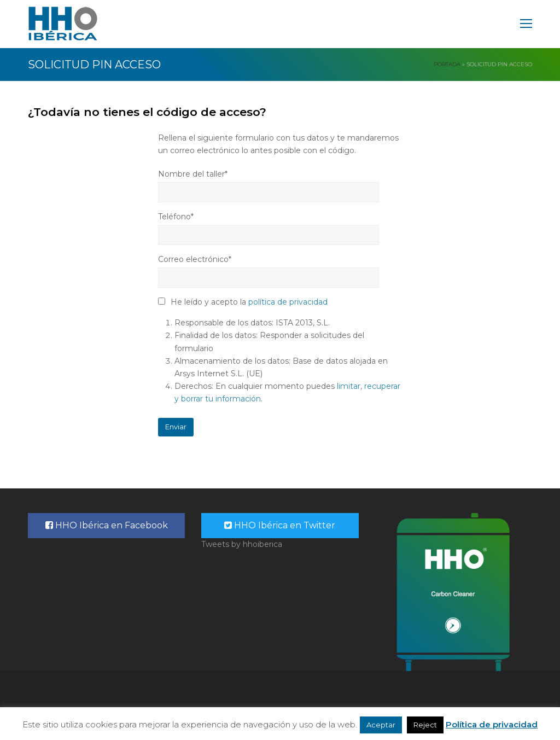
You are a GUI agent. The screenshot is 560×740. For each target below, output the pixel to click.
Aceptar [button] (381, 725)
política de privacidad (288, 302)
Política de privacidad (492, 724)
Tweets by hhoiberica (242, 544)
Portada (447, 64)
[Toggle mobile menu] (526, 24)
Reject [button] (425, 725)
